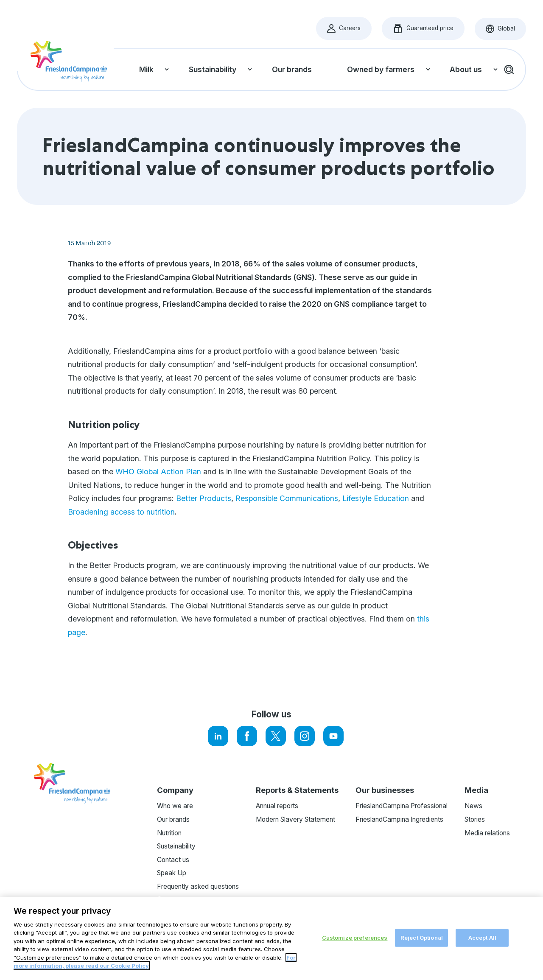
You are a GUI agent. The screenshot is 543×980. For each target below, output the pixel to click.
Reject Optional (422, 938)
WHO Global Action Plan (158, 472)
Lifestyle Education (376, 498)
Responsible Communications (287, 498)
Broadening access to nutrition (121, 512)
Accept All (482, 938)
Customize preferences (355, 938)
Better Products (204, 498)
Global (506, 31)
